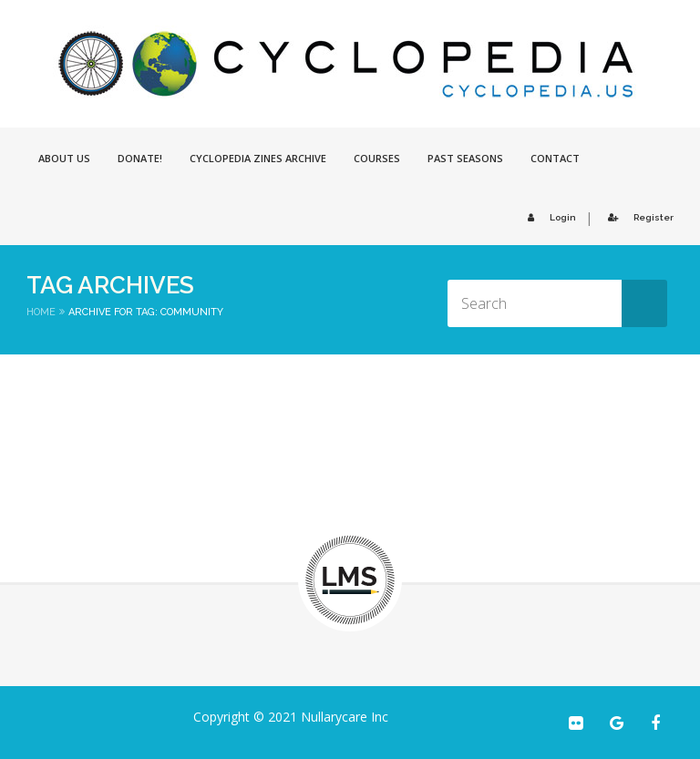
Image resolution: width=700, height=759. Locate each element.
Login (549, 217)
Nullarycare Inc (345, 717)
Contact (555, 158)
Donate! (140, 158)
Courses (377, 158)
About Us (64, 158)
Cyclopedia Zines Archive (258, 158)
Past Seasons (465, 158)
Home (41, 312)
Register (638, 217)
